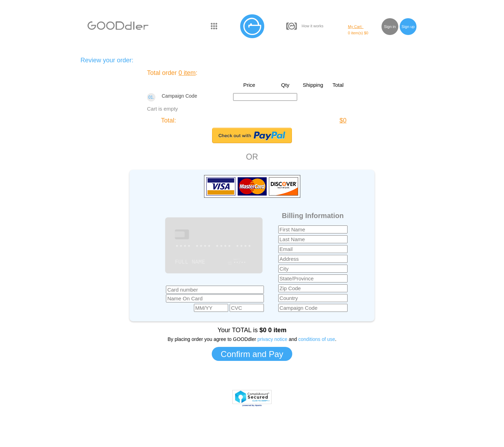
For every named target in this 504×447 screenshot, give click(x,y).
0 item (187, 73)
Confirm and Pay (252, 354)
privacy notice (273, 339)
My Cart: (356, 27)
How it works (313, 26)
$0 (343, 120)
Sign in (390, 27)
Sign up (408, 27)
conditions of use (317, 339)
